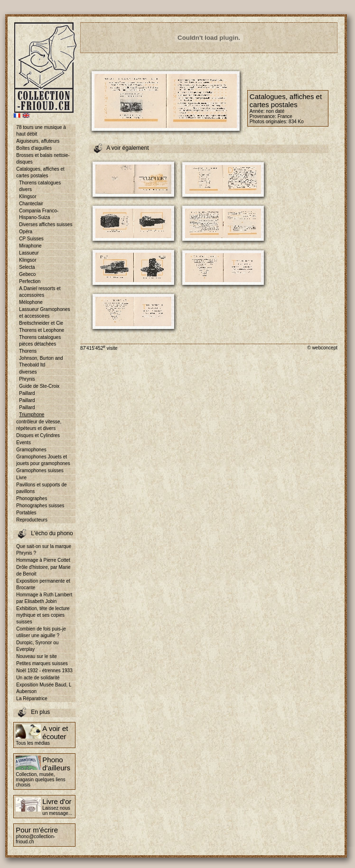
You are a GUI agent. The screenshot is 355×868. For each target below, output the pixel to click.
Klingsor (28, 196)
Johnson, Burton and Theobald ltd (41, 361)
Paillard (27, 393)
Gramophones (31, 450)
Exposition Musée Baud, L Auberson (44, 688)
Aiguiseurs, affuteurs (38, 141)
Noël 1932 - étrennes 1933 (44, 671)
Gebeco (27, 274)
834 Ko (296, 122)
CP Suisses (31, 239)
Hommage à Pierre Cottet (43, 560)
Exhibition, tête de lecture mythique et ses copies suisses (43, 615)
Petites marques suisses (42, 663)
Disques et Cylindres (38, 435)
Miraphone (30, 246)
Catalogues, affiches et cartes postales (40, 172)
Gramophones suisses (40, 471)
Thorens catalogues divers (40, 186)
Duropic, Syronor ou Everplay (37, 646)
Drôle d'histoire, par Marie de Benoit (43, 571)
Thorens (28, 351)
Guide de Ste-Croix (39, 386)
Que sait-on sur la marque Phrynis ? (44, 550)
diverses (28, 372)
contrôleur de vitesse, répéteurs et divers (39, 425)
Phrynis (27, 379)
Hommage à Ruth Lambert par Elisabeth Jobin (44, 598)
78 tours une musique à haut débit (41, 131)
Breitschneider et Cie (41, 323)
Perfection (30, 281)
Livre (21, 478)
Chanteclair (31, 204)
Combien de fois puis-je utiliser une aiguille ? (41, 632)
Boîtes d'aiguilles (34, 148)
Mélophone (31, 302)
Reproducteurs (32, 520)
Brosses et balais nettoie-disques (43, 159)
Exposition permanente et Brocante (43, 584)
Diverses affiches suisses (46, 224)
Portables (26, 513)
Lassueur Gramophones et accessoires (44, 313)
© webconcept (322, 348)
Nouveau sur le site (37, 656)
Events (23, 443)
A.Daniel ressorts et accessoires (40, 292)
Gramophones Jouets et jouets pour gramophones (43, 460)
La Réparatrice (32, 699)
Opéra (26, 232)
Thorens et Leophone (42, 330)
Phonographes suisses (40, 506)
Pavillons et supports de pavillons (41, 488)
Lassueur (29, 253)
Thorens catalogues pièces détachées (40, 341)
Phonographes (32, 498)
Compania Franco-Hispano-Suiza (39, 214)
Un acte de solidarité (38, 678)
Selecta (27, 267)
